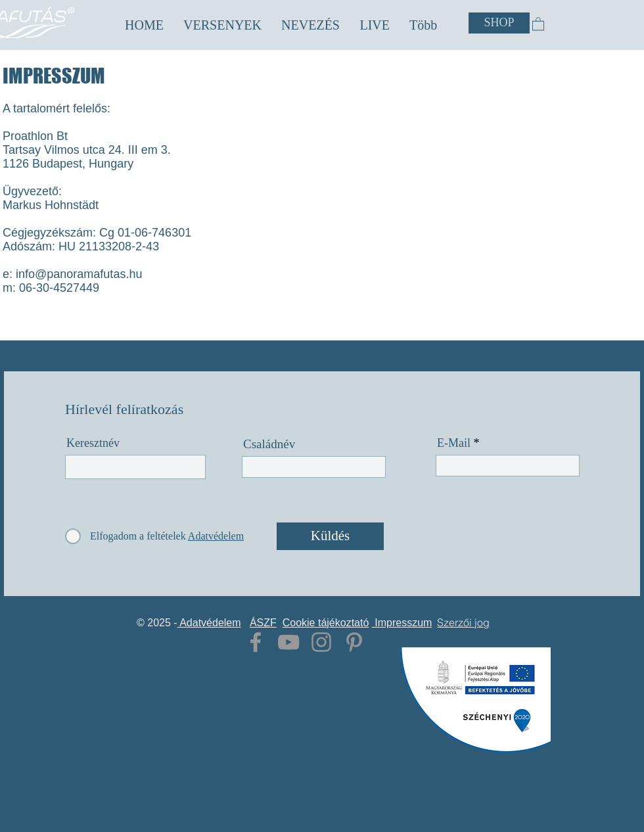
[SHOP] (499, 23)
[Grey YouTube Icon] (288, 642)
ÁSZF (263, 623)
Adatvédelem (209, 623)
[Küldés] (330, 536)
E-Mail (454, 443)
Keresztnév (93, 443)
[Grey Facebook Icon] (256, 642)
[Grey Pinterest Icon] (354, 642)
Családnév (269, 444)
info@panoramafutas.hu (79, 274)
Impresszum (402, 623)
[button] (222, 25)
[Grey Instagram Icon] (321, 642)
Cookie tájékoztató (326, 623)
